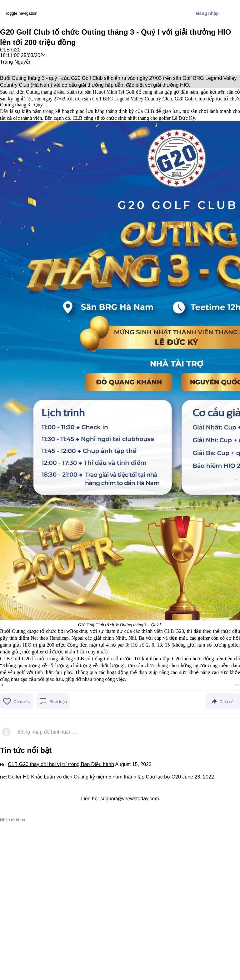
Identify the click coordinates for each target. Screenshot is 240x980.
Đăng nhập (207, 13)
